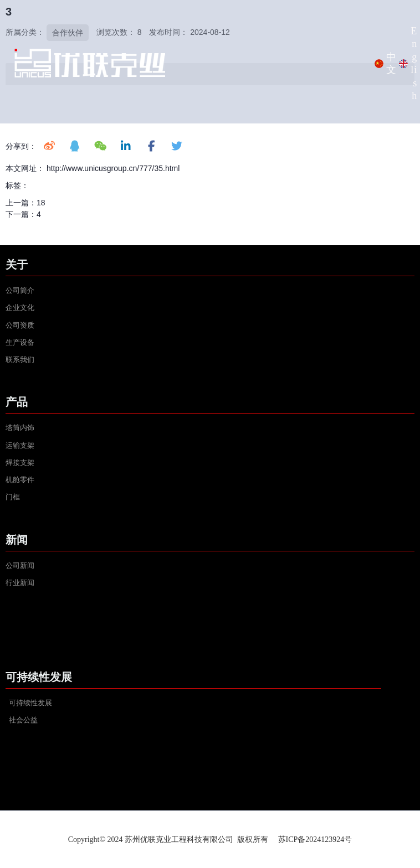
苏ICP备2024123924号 (315, 839)
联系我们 (20, 360)
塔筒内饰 (20, 428)
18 (41, 203)
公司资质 (20, 325)
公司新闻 (20, 565)
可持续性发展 (30, 703)
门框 (13, 497)
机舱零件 (20, 480)
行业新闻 (20, 583)
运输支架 (20, 445)
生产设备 (21, 342)
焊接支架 (20, 463)
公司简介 (20, 290)
